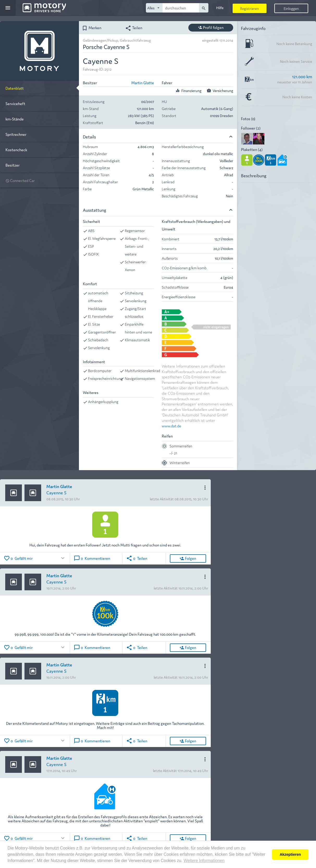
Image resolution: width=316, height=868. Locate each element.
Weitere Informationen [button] (204, 861)
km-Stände (15, 119)
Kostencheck (16, 150)
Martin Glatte (143, 83)
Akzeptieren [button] (290, 854)
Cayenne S (56, 492)
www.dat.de (172, 426)
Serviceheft (15, 103)
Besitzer (13, 165)
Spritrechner (16, 134)
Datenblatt (15, 88)
